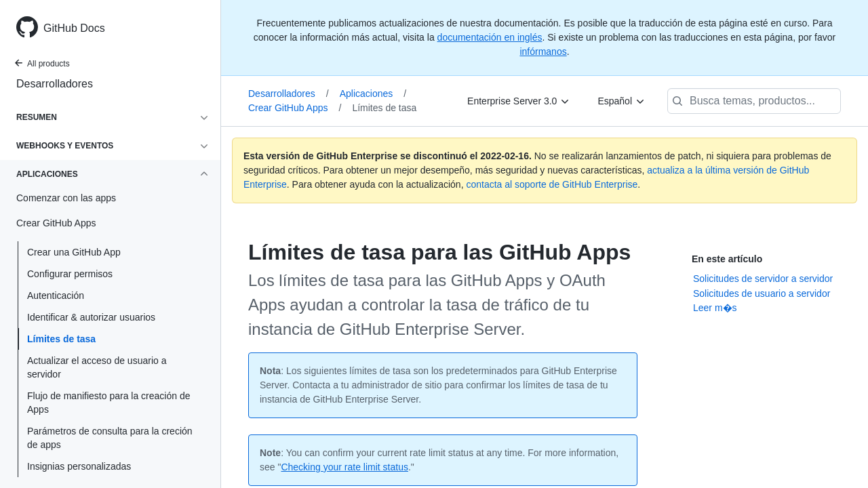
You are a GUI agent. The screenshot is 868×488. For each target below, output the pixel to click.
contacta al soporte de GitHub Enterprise (552, 184)
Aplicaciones (373, 94)
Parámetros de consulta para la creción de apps (110, 438)
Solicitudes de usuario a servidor (762, 293)
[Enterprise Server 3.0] (519, 101)
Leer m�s (715, 308)
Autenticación (56, 296)
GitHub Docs (74, 28)
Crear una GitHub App (74, 252)
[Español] (622, 101)
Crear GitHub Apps (295, 108)
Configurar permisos (70, 274)
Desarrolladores (55, 84)
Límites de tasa (61, 339)
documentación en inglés (490, 37)
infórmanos (543, 52)
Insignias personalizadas (79, 466)
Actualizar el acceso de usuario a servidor (97, 367)
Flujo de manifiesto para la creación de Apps (108, 403)
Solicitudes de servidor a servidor (763, 279)
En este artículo (727, 259)
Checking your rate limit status (344, 467)
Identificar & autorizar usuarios (91, 317)
